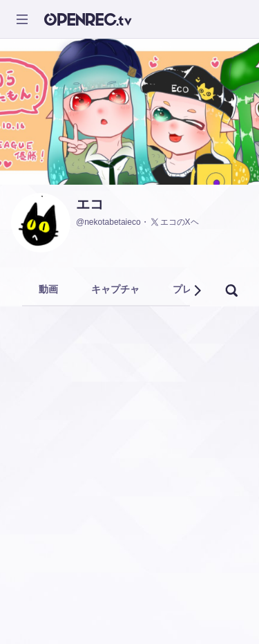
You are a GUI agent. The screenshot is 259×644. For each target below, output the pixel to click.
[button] (197, 291)
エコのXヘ (174, 222)
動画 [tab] (48, 289)
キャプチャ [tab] (115, 289)
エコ (90, 204)
